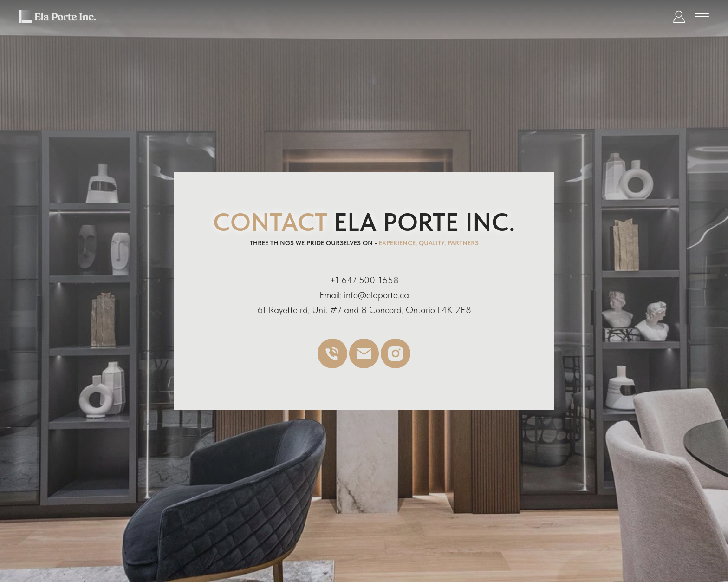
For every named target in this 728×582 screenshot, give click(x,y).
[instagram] (396, 366)
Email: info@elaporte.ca (364, 295)
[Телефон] (332, 366)
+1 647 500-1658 (364, 280)
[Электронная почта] (364, 366)
